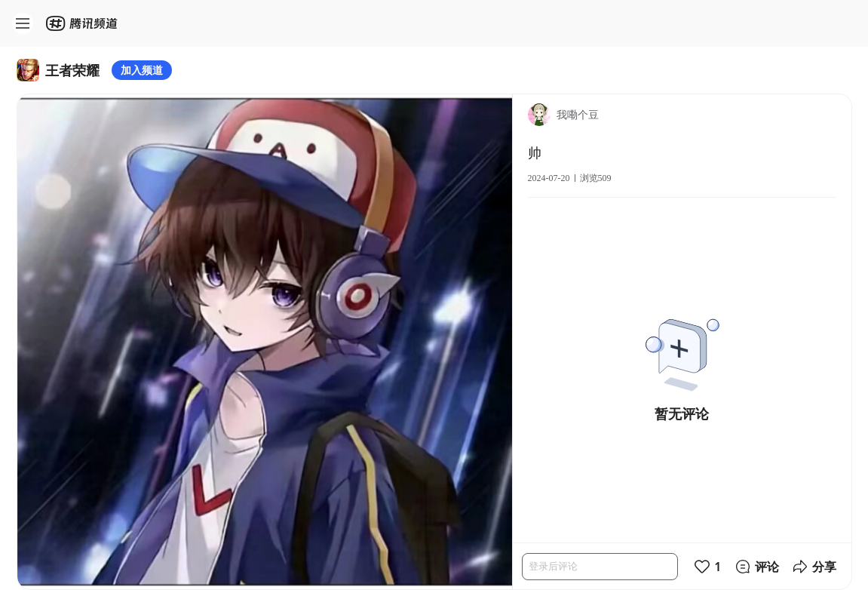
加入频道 (142, 70)
